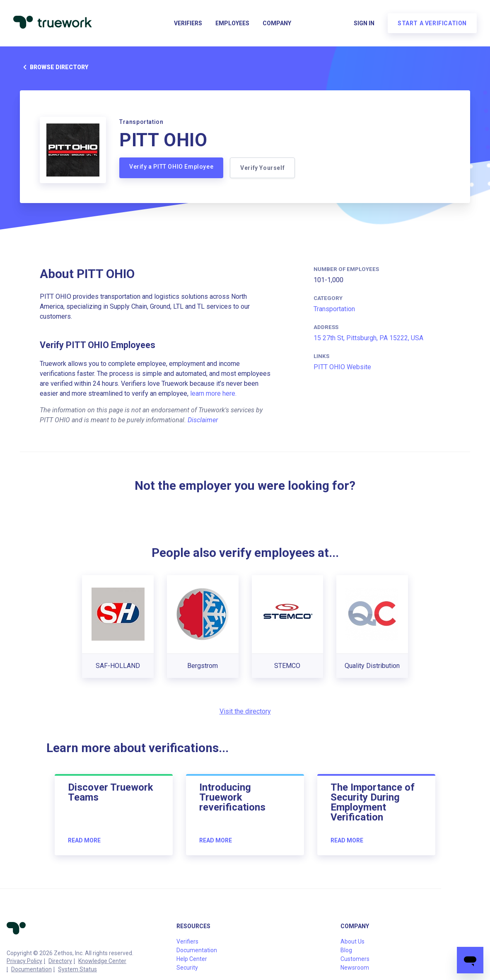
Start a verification (432, 23)
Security (187, 968)
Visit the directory (245, 711)
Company (277, 23)
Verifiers (188, 23)
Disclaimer (203, 420)
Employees (232, 23)
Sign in (364, 23)
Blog (346, 950)
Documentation (31, 969)
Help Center (192, 959)
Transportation (334, 309)
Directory (60, 961)
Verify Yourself (262, 168)
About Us (352, 941)
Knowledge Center (102, 961)
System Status (77, 969)
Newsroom (355, 968)
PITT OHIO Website (342, 367)
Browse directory (54, 67)
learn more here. (213, 393)
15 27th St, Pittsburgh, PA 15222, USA (368, 338)
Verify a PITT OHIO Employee (171, 167)
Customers (355, 959)
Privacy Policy (24, 961)
